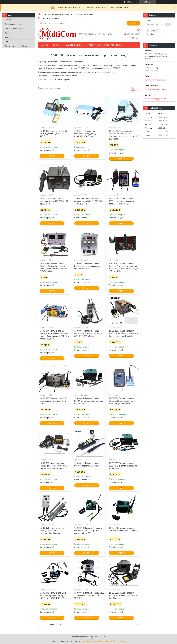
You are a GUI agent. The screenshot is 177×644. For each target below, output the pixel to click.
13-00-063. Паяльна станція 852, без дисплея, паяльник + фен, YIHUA (54, 401)
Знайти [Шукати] (133, 23)
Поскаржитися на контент (93, 641)
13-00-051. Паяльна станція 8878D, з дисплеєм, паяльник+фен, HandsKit (52, 531)
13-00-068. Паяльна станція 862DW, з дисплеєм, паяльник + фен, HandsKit (123, 595)
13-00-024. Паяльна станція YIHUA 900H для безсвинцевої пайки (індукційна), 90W (123, 401)
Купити (52, 156)
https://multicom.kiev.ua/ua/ (156, 89)
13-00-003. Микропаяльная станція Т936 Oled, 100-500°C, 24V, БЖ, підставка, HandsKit (53, 466)
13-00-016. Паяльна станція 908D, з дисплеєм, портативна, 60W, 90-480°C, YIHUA (88, 333)
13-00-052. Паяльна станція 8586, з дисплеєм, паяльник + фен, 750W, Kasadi (87, 266)
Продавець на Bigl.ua (88, 639)
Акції (7, 37)
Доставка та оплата (13, 24)
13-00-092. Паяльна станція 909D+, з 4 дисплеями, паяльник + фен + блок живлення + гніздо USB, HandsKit (123, 267)
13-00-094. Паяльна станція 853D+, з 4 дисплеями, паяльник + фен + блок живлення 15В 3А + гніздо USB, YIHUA (54, 335)
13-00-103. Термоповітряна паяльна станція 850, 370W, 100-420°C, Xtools (54, 201)
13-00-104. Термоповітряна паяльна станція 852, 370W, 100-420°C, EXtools (89, 201)
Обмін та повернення (14, 28)
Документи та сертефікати (16, 46)
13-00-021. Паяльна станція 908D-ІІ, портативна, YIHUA (87, 464)
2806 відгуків (132, 2)
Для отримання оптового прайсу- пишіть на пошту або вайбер (94, 45)
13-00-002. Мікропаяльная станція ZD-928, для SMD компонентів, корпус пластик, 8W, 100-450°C (124, 135)
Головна (44, 45)
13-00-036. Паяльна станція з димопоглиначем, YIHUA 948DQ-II (123, 531)
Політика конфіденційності (114, 641)
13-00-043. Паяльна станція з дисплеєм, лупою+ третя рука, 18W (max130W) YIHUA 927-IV (53, 595)
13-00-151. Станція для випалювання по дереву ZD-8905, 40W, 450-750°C (87, 134)
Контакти (8, 33)
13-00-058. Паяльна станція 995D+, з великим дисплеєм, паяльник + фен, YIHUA (121, 201)
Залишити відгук (134, 34)
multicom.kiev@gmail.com (155, 99)
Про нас (8, 20)
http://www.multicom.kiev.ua (156, 80)
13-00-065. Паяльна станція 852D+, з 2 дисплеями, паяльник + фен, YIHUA (123, 466)
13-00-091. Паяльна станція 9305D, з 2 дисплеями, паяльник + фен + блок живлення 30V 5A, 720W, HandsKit (54, 267)
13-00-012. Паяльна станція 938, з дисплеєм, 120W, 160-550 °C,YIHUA (89, 595)
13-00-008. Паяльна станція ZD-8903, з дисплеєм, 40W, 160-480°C (54, 134)
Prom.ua (102, 636)
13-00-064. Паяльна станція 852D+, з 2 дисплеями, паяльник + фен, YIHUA (88, 401)
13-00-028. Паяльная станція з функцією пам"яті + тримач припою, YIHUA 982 (88, 531)
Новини (8, 42)
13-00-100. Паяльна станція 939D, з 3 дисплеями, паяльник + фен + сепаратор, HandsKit (123, 333)
